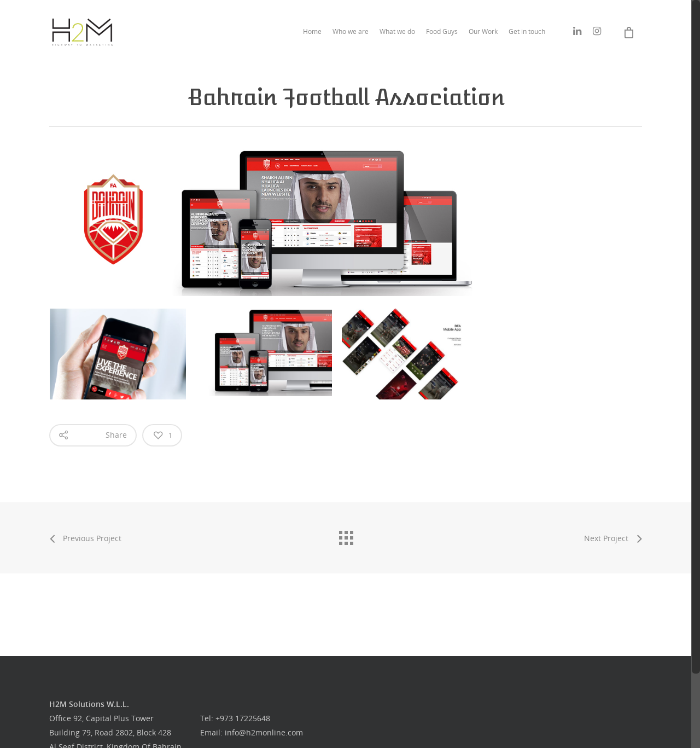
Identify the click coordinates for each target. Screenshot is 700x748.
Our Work (483, 31)
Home (312, 31)
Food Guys (442, 31)
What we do (397, 31)
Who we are (351, 31)
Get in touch (527, 31)
